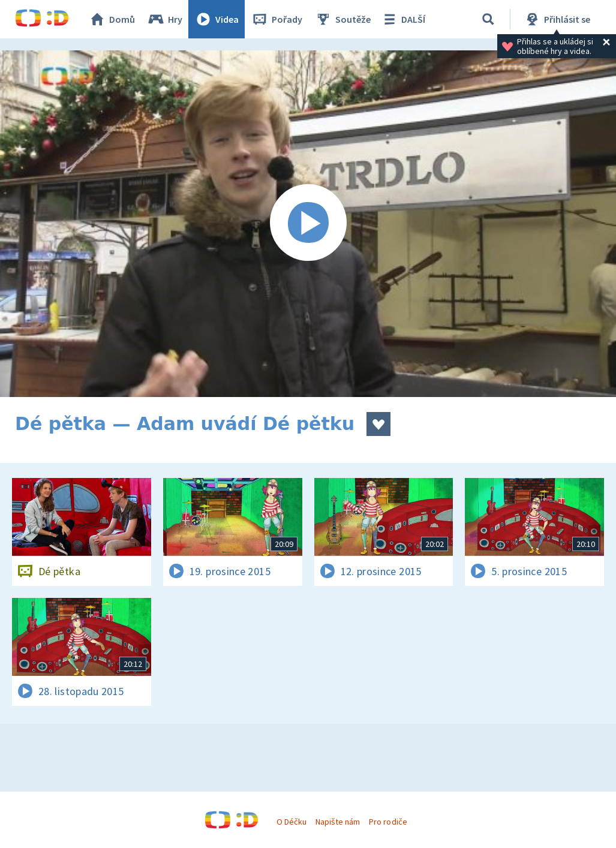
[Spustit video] (308, 224)
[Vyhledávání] (488, 19)
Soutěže (342, 19)
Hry (165, 19)
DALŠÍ (403, 19)
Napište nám (338, 822)
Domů (112, 19)
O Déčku (292, 822)
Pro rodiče (388, 822)
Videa (217, 19)
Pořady (277, 19)
